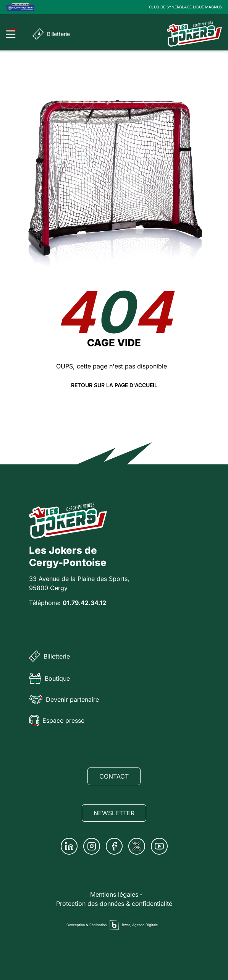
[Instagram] (92, 846)
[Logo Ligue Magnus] (20, 7)
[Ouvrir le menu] (13, 32)
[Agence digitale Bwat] (114, 925)
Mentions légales (114, 894)
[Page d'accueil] (194, 34)
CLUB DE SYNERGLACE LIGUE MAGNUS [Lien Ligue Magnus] (185, 7)
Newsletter (114, 813)
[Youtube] (159, 846)
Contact (114, 776)
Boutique (49, 678)
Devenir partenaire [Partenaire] (64, 699)
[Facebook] (114, 846)
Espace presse (57, 720)
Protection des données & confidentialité (114, 904)
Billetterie (51, 34)
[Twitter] (137, 846)
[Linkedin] (69, 846)
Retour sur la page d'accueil (114, 385)
